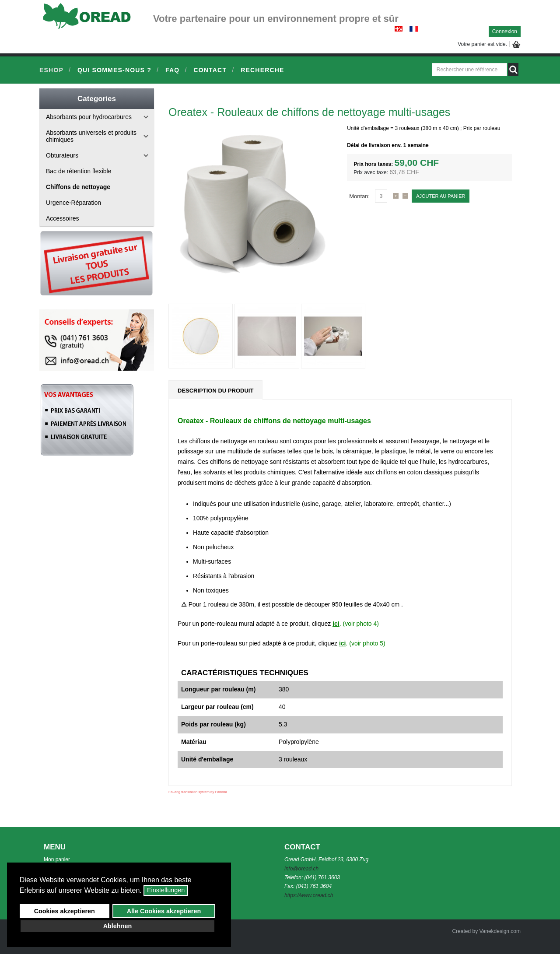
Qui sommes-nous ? (114, 70)
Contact (210, 70)
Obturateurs (62, 155)
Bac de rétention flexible (79, 171)
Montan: (359, 196)
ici (336, 624)
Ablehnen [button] (118, 926)
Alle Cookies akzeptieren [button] (164, 911)
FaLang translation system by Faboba (198, 792)
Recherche (262, 70)
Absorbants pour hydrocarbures (89, 117)
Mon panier (57, 859)
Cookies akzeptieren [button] (65, 911)
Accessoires (62, 218)
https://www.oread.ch (309, 895)
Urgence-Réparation (73, 203)
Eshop (51, 70)
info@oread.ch (301, 869)
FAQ (172, 70)
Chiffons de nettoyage (78, 187)
